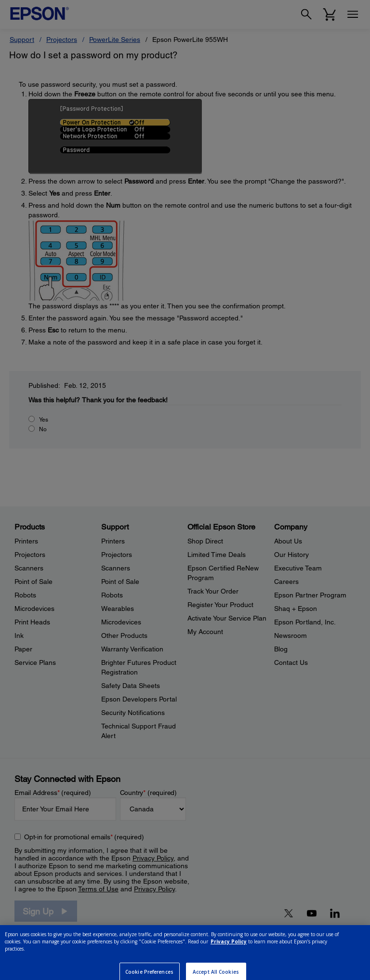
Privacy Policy (229, 954)
